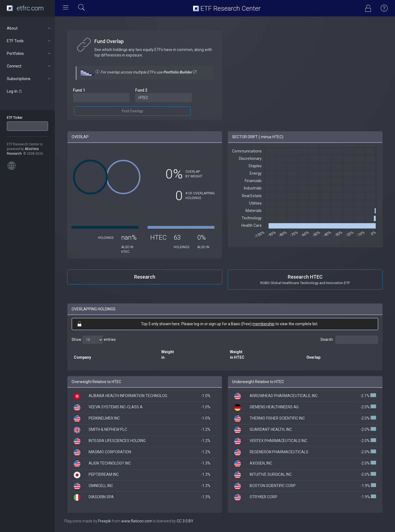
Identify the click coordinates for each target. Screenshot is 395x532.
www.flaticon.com (137, 521)
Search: (349, 340)
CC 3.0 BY (185, 521)
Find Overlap (132, 111)
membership (263, 324)
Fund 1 (79, 90)
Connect (29, 66)
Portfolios (29, 53)
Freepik (105, 521)
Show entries (94, 340)
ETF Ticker (15, 118)
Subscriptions (29, 79)
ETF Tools (29, 41)
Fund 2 (141, 90)
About (29, 28)
